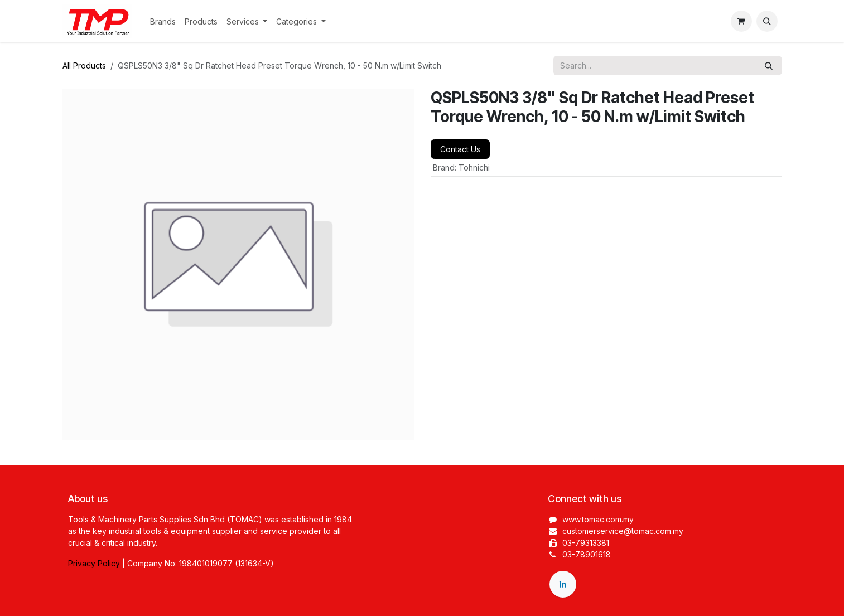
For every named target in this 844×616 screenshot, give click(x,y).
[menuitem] (163, 21)
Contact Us (460, 149)
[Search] (769, 66)
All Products (84, 66)
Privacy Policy (94, 563)
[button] (767, 21)
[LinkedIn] (563, 584)
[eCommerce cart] (741, 21)
